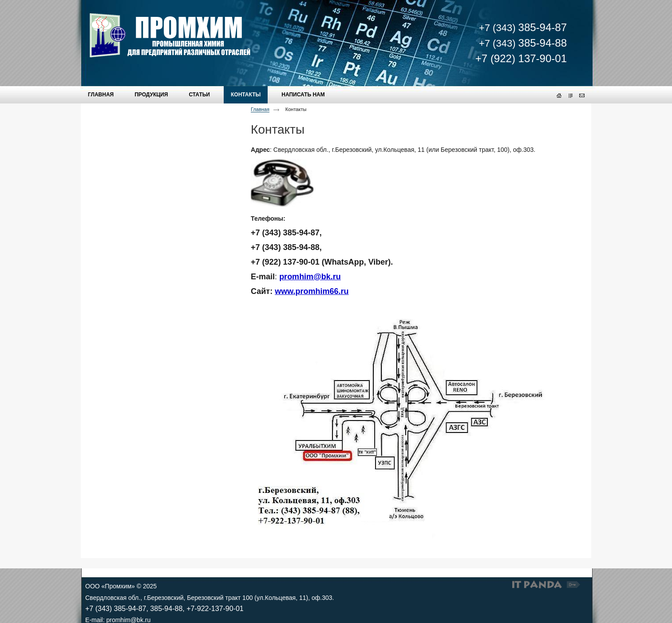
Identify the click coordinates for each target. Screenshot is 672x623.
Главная (260, 109)
